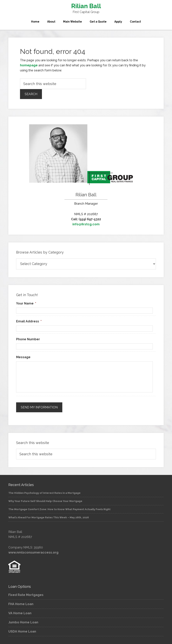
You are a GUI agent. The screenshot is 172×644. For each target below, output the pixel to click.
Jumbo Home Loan (23, 622)
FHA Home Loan (21, 604)
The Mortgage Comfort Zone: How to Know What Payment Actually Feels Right (59, 509)
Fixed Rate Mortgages (26, 595)
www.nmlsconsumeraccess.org (33, 552)
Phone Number (28, 339)
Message (23, 357)
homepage (29, 65)
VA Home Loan (20, 613)
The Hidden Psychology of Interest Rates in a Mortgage (44, 493)
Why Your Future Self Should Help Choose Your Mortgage (45, 501)
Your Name (26, 303)
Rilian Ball (86, 6)
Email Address (29, 321)
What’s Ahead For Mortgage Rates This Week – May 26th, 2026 (49, 517)
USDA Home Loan (22, 631)
